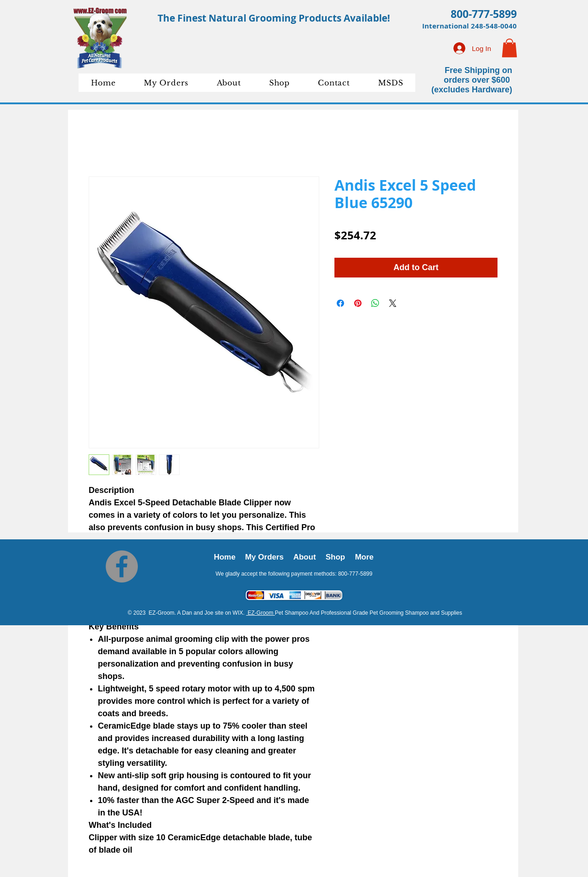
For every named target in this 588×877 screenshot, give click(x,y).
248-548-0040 (494, 26)
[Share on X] (393, 303)
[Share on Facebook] (340, 303)
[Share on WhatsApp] (375, 303)
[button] (509, 48)
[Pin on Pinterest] (358, 303)
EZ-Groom (261, 613)
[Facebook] (122, 566)
